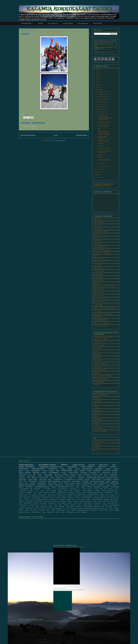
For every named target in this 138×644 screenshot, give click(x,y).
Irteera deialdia (107, 480)
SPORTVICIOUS (98, 317)
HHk (116, 494)
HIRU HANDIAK (59, 476)
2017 (98, 82)
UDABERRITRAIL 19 (113, 503)
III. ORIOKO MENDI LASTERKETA (38, 496)
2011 (98, 177)
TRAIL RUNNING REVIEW (100, 395)
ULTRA (105, 476)
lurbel (48, 510)
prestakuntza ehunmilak (83, 510)
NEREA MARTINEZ (99, 293)
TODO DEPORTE (98, 428)
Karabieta (64, 498)
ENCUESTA (70, 492)
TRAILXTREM (97, 401)
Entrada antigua (82, 135)
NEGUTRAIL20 (39, 501)
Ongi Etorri (76, 501)
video (101, 474)
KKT (25, 481)
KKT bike (115, 472)
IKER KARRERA (98, 265)
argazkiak (100, 155)
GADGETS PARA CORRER (100, 431)
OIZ (30, 474)
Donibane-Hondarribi (44, 492)
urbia (63, 512)
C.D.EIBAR (77, 491)
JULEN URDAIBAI (99, 274)
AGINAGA (22, 476)
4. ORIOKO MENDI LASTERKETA (95, 478)
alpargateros (105, 505)
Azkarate (79, 483)
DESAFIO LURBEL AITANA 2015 (109, 491)
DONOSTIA (22, 492)
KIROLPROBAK (98, 357)
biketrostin (51, 507)
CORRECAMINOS (98, 419)
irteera (45, 471)
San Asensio (98, 476)
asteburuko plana (44, 478)
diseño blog (85, 481)
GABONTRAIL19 (70, 485)
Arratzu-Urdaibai (23, 491)
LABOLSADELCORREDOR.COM (100, 498)
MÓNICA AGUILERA (99, 289)
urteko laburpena (70, 512)
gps (64, 509)
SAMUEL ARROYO (98, 305)
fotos (114, 465)
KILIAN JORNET (98, 277)
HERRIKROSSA (98, 354)
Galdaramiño (99, 469)
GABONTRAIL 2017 (61, 494)
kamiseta (26, 510)
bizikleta (89, 487)
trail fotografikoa (54, 472)
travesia (21, 483)
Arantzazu (110, 489)
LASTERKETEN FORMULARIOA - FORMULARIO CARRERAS (104, 185)
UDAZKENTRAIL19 (63, 487)
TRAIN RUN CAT (98, 342)
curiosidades (105, 487)
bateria (37, 507)
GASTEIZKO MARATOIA (93, 494)
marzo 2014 (101, 114)
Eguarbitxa (80, 480)
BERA (49, 491)
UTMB (55, 505)
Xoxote (79, 505)
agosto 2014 (101, 102)
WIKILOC (96, 451)
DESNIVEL (97, 351)
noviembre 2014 (102, 94)
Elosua (35, 494)
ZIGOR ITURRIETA (87, 505)
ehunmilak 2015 (115, 487)
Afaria (50, 483)
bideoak (83, 487)
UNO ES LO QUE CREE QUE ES (102, 323)
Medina (88, 500)
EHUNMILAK (97, 385)
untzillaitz (58, 512)
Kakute (53, 498)
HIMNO (21, 496)
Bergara (60, 491)
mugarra (68, 510)
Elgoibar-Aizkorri (23, 494)
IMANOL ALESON (62, 496)
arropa (80, 474)
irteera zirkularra (87, 467)
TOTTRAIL (97, 407)
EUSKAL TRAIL (98, 367)
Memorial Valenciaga (97, 500)
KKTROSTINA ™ (27, 23)
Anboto (89, 471)
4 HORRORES (113, 474)
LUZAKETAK (97, 373)
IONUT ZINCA (77, 496)
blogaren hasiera (70, 507)
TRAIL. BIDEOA (88, 503)
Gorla (78, 485)
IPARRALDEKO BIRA (88, 496)
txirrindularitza (50, 512)
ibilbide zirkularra (79, 465)
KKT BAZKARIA (33, 481)
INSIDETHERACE (98, 268)
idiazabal (59, 478)
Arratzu (72, 483)
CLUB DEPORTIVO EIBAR (100, 379)
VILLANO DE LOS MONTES (101, 326)
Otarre (100, 501)
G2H (53, 494)
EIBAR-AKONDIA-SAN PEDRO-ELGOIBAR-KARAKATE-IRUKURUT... (105, 133)
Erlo (45, 494)
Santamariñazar (52, 503)
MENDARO (62, 500)
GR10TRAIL (97, 398)
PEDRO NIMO (114, 501)
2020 (98, 74)
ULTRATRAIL (44, 505)
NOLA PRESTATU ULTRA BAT (51, 501)
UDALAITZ (73, 474)
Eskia (28, 471)
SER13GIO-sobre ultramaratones (103, 314)
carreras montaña (88, 507)
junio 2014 (101, 107)
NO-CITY (96, 404)
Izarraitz (93, 485)
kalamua (108, 469)
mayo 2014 (101, 109)
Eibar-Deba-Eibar (109, 492)
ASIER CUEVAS (33, 480)
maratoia (51, 471)
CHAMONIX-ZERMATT (87, 491)
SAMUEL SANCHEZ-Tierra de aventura (105, 308)
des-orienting (109, 507)
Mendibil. (21, 487)
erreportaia (87, 474)
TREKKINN (97, 410)
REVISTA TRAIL (98, 348)
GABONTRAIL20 (71, 494)
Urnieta (60, 505)
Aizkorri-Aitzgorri (31, 476)
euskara (49, 509)
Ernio (49, 494)
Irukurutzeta (81, 476)
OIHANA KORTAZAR (99, 296)
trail (31, 489)
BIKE (50, 480)
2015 (98, 87)
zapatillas (84, 512)
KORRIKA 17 (101, 485)
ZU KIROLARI (97, 505)
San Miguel (36, 503)
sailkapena (115, 481)
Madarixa (115, 485)
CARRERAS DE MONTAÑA (100, 364)
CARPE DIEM (97, 238)
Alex (105, 489)
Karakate (115, 471)
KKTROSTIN (23, 469)
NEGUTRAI (22, 501)
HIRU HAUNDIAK (71, 476)
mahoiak (53, 510)
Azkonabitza (84, 472)
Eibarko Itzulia (106, 472)
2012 (98, 175)
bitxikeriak (62, 507)
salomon (111, 510)
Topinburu (65, 474)
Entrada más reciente (28, 135)
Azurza (36, 491)
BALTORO (42, 491)
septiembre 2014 (103, 99)
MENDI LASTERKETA (27, 467)
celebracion (96, 507)
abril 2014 (101, 112)
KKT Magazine (83, 23)
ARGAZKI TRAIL (42, 483)
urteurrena (78, 512)
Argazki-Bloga (68, 23)
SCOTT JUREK (98, 311)
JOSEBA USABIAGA (99, 271)
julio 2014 (101, 104)
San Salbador (43, 503)
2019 (98, 77)
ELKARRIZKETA (42, 485)
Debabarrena (29, 492)
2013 (98, 172)
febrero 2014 (102, 167)
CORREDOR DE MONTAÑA (100, 370)
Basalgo (54, 491)
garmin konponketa (57, 509)
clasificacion (97, 487)
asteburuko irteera (38, 469)
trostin (44, 512)
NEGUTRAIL (29, 487)
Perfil (34, 474)
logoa (76, 471)
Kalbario (58, 498)
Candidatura (101, 146)
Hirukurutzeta (85, 485)
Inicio (56, 135)
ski (76, 478)
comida (52, 478)
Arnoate (66, 483)
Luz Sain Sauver (53, 500)
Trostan (104, 503)
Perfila (40, 474)
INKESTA (70, 496)
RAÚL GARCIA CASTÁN (100, 299)
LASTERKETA (23, 474)
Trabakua (53, 487)
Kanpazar (89, 476)
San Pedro (57, 474)
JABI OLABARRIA (111, 496)
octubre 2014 (102, 97)
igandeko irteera (87, 469)
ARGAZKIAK (97, 23)
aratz (72, 487)
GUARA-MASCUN (98, 413)
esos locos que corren (39, 509)
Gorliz (112, 494)
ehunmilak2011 (36, 471)
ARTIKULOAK (23, 480)
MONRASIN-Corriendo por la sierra (104, 286)
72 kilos (84, 489)
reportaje (70, 478)
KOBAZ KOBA (46, 498)
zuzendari (33, 483)
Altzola (55, 483)
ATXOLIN (90, 489)
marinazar (94, 474)
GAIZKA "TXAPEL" (99, 262)
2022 (98, 69)
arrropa (77, 487)
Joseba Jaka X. (27, 498)
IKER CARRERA (52, 496)
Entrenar (40, 494)
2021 (98, 72)
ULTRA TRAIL (113, 476)
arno (33, 507)
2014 (98, 89)
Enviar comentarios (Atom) (58, 141)
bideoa (64, 465)
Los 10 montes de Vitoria (41, 500)
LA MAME (77, 498)
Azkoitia (40, 476)
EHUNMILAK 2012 (58, 480)
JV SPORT (97, 425)
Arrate (116, 489)
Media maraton (81, 500)
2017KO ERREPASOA (63, 489)
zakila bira (81, 478)
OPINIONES (63, 501)
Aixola (101, 489)
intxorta (44, 472)
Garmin (107, 494)
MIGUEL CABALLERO (99, 280)
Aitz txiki (96, 489)
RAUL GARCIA (66, 481)
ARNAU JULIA (98, 225)
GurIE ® (41, 23)
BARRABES (97, 422)
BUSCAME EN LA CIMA (100, 235)
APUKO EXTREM (73, 472)
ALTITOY (64, 472)
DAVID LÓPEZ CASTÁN (100, 247)
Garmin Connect (99, 441)
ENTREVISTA (78, 492)
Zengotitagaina (76, 481)
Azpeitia (31, 491)
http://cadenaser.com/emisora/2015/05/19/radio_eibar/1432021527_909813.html (89, 509)
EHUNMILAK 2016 (104, 483)
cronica (63, 469)
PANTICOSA (106, 501)
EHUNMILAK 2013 (94, 472)
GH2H (102, 494)
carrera (77, 469)
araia (29, 507)
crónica (102, 507)
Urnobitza (66, 505)
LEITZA (26, 500)
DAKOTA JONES (98, 241)
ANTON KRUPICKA (99, 222)
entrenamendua (26, 465)
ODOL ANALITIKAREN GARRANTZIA (103, 376)
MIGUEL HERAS (98, 283)
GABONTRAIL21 (81, 494)
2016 (98, 85)
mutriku (74, 510)
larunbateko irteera (47, 465)
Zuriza (21, 472)
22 (80, 489)
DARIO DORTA (98, 244)
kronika (113, 467)
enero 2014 (101, 169)
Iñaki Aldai (102, 496)
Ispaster (96, 496)
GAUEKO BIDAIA (96, 480)
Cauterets (97, 491)
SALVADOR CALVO (99, 302)
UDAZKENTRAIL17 (23, 505)
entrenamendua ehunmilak (97, 481)
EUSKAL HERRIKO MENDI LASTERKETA (93, 492)
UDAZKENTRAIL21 (34, 505)
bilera (56, 507)
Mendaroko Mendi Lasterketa (111, 500)
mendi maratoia (61, 510)
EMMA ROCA (97, 256)
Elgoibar (87, 480)
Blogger (75, 615)
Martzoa (74, 500)
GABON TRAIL (48, 476)
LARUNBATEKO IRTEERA (103, 122)
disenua (116, 507)
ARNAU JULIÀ (98, 228)
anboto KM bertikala (114, 505)
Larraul (32, 500)
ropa (106, 510)
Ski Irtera (100, 157)
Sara (59, 503)
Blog (71, 491)
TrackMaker (97, 444)
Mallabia (68, 500)
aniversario (23, 507)
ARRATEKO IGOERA (112, 478)
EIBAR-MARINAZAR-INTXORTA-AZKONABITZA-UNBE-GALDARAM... (105, 118)
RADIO (20, 503)
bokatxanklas (79, 507)
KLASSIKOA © (53, 23)
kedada (70, 469)
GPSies (96, 448)
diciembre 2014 (102, 92)
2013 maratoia (48, 489)
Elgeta (116, 492)
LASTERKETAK (98, 361)
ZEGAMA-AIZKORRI (99, 382)
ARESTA (96, 416)
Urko (29, 478)
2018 (98, 79)
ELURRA (51, 485)
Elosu (30, 494)
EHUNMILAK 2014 (70, 480)
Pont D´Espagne (48, 474)
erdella (108, 481)
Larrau (109, 485)
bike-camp (36, 472)
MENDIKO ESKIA (67, 471)
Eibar (58, 471)
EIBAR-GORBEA (62, 492)
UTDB (50, 505)
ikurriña (111, 509)
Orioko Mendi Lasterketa (86, 501)
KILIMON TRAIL (37, 498)
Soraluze (70, 503)
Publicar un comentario (30, 126)
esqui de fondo (25, 489)
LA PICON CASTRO (86, 498)
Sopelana (64, 503)
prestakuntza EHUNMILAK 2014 (51, 467)
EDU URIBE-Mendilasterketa (102, 250)
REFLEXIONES (28, 503)
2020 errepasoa (73, 489)
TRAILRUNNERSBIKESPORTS (101, 320)
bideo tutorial (44, 507)
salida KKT (102, 467)
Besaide (66, 491)
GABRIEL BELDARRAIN (100, 259)
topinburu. (28, 512)
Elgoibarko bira (59, 485)
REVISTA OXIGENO (99, 345)
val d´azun (37, 489)
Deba (95, 483)
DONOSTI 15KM (87, 483)
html (68, 509)
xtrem (26, 483)
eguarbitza (21, 509)
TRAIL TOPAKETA (78, 503)
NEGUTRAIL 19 (30, 501)
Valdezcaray (73, 505)
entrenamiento (72, 467)
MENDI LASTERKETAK (54, 481)
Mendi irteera (104, 465)
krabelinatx (42, 510)
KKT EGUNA (42, 481)
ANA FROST (97, 219)
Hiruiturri (26, 496)
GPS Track (106, 471)
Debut (99, 129)
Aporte (61, 483)
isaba (64, 478)
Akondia (82, 471)
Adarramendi (43, 480)
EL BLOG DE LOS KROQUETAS (102, 253)
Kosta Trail (71, 498)
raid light (101, 510)
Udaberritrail (22, 478)
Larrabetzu (100, 143)
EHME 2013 (53, 492)
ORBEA (70, 501)
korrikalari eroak (34, 510)
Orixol (95, 501)
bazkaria (28, 472)
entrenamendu (29, 509)
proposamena (94, 510)
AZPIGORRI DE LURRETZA (101, 231)
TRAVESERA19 (97, 503)
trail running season (36, 512)
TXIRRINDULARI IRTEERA (42, 487)
